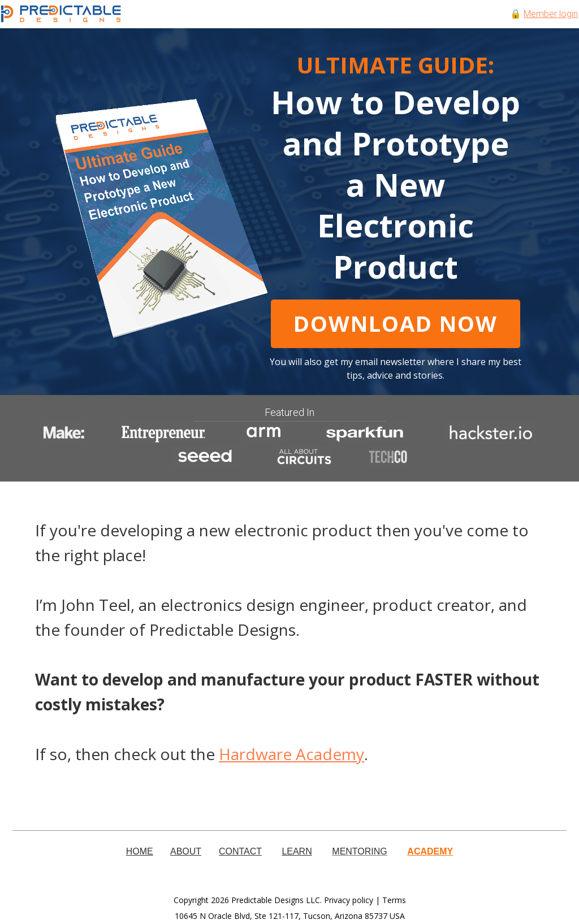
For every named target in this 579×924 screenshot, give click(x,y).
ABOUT (186, 851)
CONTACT (240, 851)
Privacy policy (349, 900)
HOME (140, 851)
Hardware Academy (291, 754)
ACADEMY (430, 851)
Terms (394, 900)
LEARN (297, 851)
